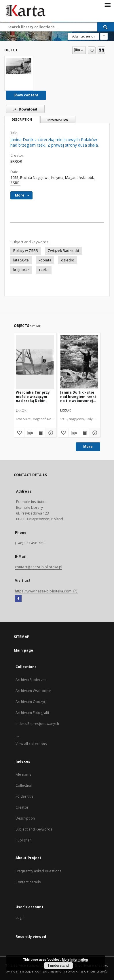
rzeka (44, 270)
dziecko (68, 260)
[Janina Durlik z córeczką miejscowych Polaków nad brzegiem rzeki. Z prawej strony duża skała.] (19, 66)
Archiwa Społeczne (31, 680)
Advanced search (83, 36)
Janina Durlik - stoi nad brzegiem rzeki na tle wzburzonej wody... (78, 396)
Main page (23, 650)
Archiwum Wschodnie (33, 691)
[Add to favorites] (92, 50)
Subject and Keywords (34, 829)
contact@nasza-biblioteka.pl (39, 567)
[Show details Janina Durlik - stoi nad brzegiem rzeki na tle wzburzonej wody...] (94, 433)
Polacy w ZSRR (26, 251)
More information (75, 960)
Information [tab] (58, 120)
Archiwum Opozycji (32, 702)
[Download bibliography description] (30, 433)
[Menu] (107, 5)
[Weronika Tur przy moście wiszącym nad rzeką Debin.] (35, 362)
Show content (26, 95)
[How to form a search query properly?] (104, 36)
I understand (58, 966)
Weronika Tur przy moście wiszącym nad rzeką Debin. (33, 396)
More (88, 447)
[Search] (106, 27)
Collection (24, 785)
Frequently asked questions (38, 871)
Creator (22, 807)
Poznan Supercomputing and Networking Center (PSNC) (60, 971)
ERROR (16, 161)
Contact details (28, 882)
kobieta (45, 260)
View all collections (31, 744)
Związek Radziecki (63, 251)
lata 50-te (21, 260)
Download (24, 109)
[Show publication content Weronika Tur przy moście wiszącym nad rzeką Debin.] (40, 433)
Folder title (24, 796)
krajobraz (21, 270)
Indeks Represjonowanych (37, 724)
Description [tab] (22, 120)
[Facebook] (18, 599)
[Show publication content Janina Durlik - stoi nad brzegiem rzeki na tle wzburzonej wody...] (84, 433)
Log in (21, 918)
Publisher (23, 840)
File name (23, 774)
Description (25, 818)
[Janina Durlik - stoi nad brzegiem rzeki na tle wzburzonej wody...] (79, 362)
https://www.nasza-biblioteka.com (46, 591)
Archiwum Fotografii (32, 713)
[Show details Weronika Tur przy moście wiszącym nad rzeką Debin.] (50, 433)
